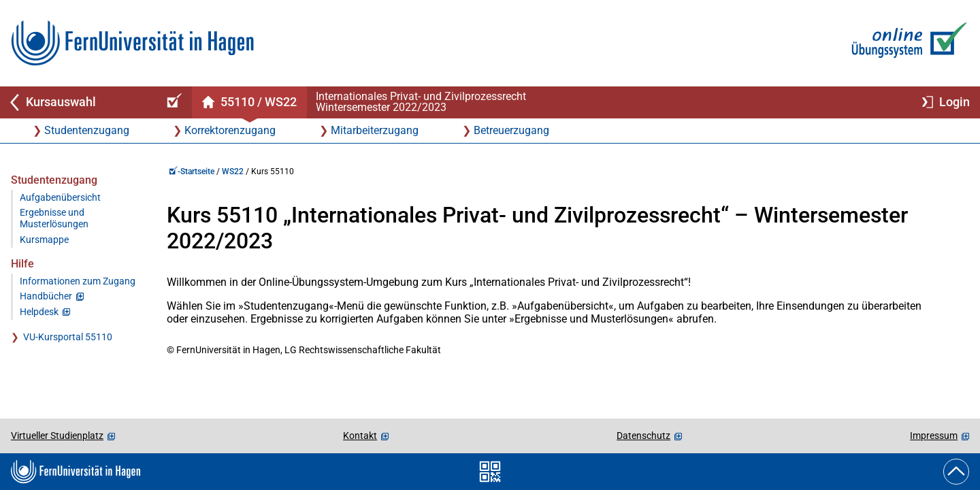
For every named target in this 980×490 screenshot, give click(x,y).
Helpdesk (39, 312)
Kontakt (360, 436)
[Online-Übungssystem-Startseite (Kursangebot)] (172, 102)
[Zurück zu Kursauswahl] (76, 102)
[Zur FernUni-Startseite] (132, 43)
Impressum (934, 436)
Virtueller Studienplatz (57, 436)
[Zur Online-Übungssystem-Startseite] (906, 43)
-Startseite (192, 171)
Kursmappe (44, 240)
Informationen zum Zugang (78, 281)
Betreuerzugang (511, 130)
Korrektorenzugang (230, 130)
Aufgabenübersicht (60, 198)
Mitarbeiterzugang (375, 130)
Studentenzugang (87, 130)
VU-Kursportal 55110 (68, 337)
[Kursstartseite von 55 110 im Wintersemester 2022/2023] (249, 102)
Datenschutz (643, 436)
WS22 (233, 171)
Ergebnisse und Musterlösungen (54, 218)
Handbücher (46, 296)
